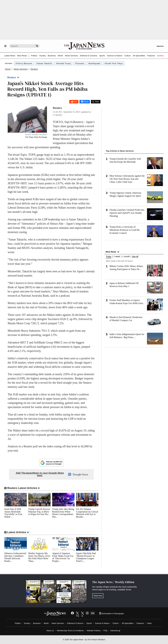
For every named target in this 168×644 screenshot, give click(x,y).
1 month (126, 257)
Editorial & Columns (89, 56)
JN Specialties (139, 56)
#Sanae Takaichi (44, 63)
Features (151, 56)
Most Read (22, 56)
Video (149, 623)
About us (50, 631)
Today (108, 257)
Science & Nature (115, 56)
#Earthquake (94, 63)
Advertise (115, 631)
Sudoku (160, 56)
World (60, 56)
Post (75, 102)
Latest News (10, 56)
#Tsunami (79, 63)
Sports (102, 56)
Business (52, 56)
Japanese (160, 46)
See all (135, 257)
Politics (34, 56)
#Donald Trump (63, 63)
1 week (117, 257)
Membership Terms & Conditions (70, 631)
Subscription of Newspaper (112, 614)
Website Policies (94, 631)
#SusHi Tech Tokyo (114, 63)
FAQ (105, 631)
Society (43, 56)
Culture (128, 56)
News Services (71, 56)
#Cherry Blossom (24, 63)
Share (86, 102)
